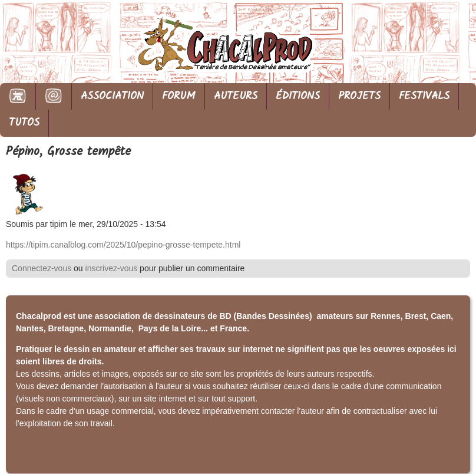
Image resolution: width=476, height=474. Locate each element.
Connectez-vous (42, 268)
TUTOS (24, 123)
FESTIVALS (424, 96)
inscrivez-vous (112, 268)
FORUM (179, 96)
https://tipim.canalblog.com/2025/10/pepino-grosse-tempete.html (123, 245)
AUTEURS (236, 96)
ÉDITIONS (298, 96)
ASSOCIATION (112, 96)
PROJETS (359, 96)
